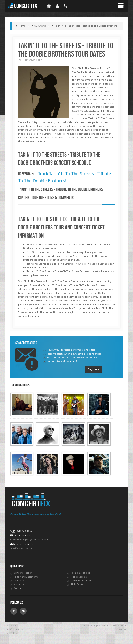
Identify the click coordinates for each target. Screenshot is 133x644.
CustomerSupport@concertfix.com (29, 540)
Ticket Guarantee (81, 581)
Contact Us (20, 588)
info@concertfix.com (22, 548)
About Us (15, 625)
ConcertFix (26, 6)
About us (19, 584)
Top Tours (19, 581)
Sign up (94, 369)
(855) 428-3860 (24, 531)
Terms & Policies (80, 573)
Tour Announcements (26, 577)
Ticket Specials (79, 577)
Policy (14, 633)
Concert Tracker (23, 573)
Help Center (78, 584)
